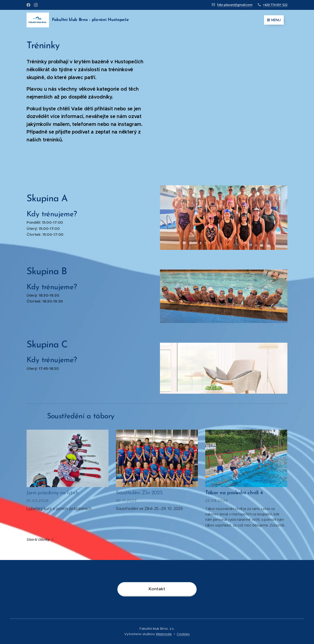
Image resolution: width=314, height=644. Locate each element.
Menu (274, 20)
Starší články (38, 539)
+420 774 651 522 (275, 5)
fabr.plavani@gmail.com (235, 5)
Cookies (183, 634)
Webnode (164, 634)
